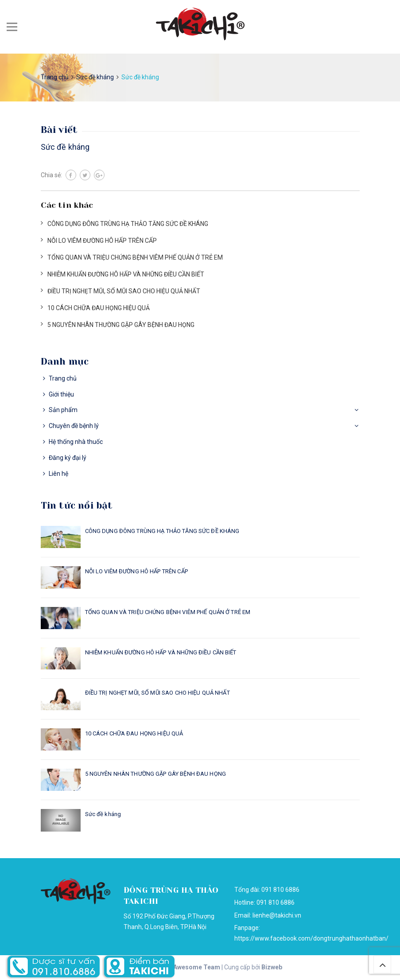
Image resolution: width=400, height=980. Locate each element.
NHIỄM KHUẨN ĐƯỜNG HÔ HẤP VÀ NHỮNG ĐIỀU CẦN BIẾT (126, 274)
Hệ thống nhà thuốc (76, 442)
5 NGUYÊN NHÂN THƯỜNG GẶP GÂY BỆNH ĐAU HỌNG (121, 325)
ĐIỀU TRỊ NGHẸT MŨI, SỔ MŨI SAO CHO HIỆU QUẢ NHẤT (124, 291)
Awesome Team (197, 967)
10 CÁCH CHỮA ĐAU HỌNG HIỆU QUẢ (99, 308)
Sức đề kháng (65, 147)
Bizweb (272, 967)
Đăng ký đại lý (68, 458)
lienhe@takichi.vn (277, 915)
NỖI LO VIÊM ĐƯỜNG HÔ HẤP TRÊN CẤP (102, 241)
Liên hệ (58, 474)
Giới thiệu (61, 394)
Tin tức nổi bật (77, 506)
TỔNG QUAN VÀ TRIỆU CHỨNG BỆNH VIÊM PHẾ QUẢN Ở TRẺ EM (135, 257)
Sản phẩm (63, 410)
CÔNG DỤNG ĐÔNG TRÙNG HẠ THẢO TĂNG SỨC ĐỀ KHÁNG (128, 224)
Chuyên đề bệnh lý (74, 426)
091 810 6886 (276, 902)
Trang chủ (63, 378)
